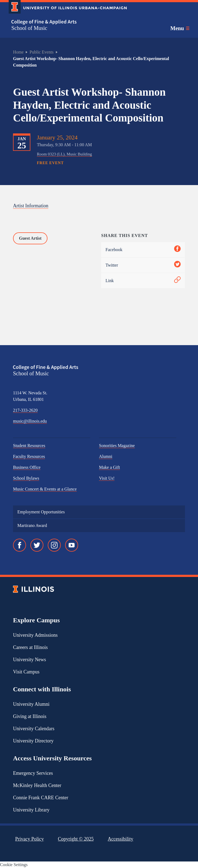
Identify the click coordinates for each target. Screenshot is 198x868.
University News (29, 660)
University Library (31, 810)
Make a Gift (109, 467)
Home (18, 52)
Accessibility (120, 839)
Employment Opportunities (41, 512)
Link (143, 281)
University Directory (33, 741)
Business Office (27, 467)
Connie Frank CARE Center (41, 798)
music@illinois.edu (30, 421)
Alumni (106, 456)
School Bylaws (26, 478)
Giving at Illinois (30, 716)
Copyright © (76, 839)
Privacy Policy (30, 839)
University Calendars (34, 729)
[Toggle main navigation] (180, 28)
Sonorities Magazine (117, 446)
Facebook (143, 250)
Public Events (41, 52)
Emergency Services (33, 773)
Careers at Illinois (30, 647)
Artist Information (31, 206)
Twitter (143, 265)
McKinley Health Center (37, 785)
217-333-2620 (25, 410)
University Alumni (31, 704)
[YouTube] (72, 545)
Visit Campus (26, 672)
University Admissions (35, 635)
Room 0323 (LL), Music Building (64, 154)
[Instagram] (54, 545)
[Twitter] (37, 545)
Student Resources (29, 446)
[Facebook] (20, 545)
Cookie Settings (14, 865)
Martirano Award (32, 525)
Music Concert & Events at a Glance (45, 489)
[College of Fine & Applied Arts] (66, 22)
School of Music (29, 28)
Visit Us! (107, 478)
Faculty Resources (29, 456)
